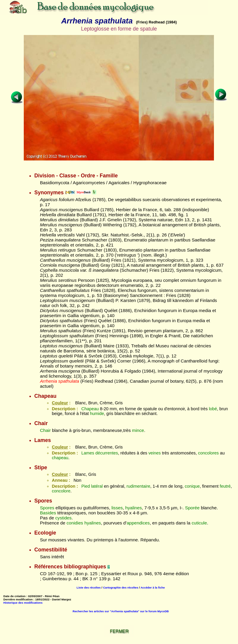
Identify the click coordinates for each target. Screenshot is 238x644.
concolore (61, 491)
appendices (138, 523)
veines (155, 453)
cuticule (199, 523)
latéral (97, 486)
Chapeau (90, 409)
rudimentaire (138, 486)
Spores (47, 508)
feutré (225, 486)
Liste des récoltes (89, 587)
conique (192, 486)
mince (138, 430)
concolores (209, 453)
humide (97, 414)
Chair (45, 430)
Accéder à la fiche (153, 587)
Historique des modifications (23, 603)
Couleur (60, 403)
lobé (213, 409)
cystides (63, 518)
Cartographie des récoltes (121, 587)
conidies (75, 523)
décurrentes (107, 453)
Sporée (192, 508)
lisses (117, 508)
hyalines (134, 508)
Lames (88, 453)
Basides (48, 513)
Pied (86, 486)
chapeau (60, 458)
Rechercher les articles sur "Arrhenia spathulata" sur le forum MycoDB (121, 611)
